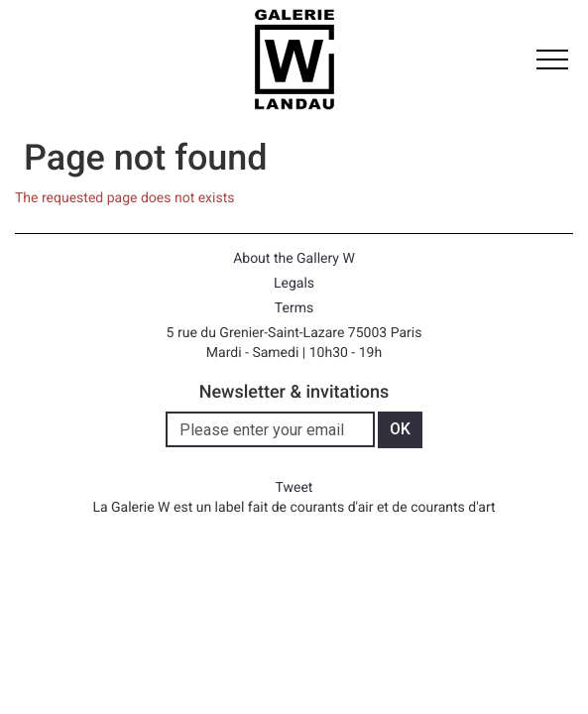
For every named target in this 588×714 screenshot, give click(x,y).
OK (400, 429)
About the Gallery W (294, 259)
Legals (294, 284)
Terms (294, 308)
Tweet (294, 488)
